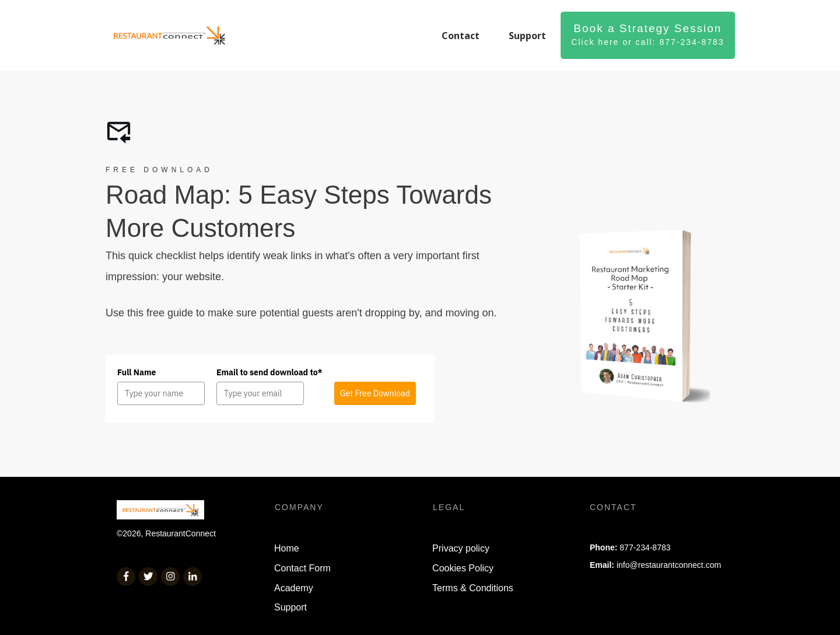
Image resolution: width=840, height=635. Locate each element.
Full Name (136, 372)
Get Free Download (375, 393)
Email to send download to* (269, 372)
